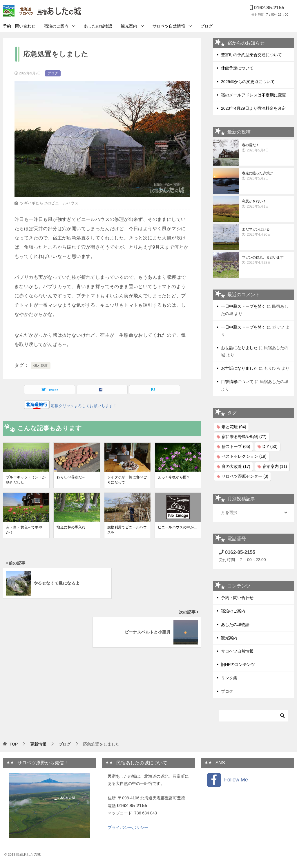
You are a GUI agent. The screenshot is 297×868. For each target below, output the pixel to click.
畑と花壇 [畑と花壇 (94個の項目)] (234, 427)
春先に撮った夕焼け (267, 176)
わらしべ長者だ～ (71, 477)
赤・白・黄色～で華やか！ (24, 530)
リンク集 (229, 678)
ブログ (207, 26)
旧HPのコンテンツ (238, 664)
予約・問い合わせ (19, 26)
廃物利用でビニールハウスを (127, 530)
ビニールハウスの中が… (178, 527)
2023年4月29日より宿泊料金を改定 (253, 108)
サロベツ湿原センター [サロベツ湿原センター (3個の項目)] (245, 476)
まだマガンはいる (267, 232)
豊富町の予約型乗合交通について (251, 55)
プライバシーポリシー (128, 827)
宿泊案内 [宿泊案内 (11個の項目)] (275, 466)
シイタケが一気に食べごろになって (127, 480)
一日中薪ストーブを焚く (243, 306)
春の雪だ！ (267, 148)
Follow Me (227, 780)
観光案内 (129, 26)
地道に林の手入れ (71, 527)
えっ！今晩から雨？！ (176, 477)
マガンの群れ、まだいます (267, 260)
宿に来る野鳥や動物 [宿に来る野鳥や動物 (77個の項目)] (244, 437)
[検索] (253, 716)
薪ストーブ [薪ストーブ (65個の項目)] (236, 446)
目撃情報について (237, 382)
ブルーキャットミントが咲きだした (26, 480)
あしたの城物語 (98, 26)
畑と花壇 (41, 366)
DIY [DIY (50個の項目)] (270, 446)
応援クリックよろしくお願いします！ (83, 406)
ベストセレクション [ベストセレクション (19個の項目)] (244, 456)
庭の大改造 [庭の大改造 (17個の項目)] (236, 466)
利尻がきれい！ (267, 204)
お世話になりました (239, 348)
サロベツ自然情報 (169, 26)
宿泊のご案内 (56, 26)
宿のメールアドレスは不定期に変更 (253, 95)
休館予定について (237, 68)
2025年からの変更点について (248, 82)
